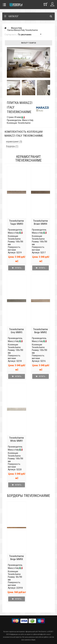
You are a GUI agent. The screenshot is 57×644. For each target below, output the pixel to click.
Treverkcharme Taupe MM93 (16, 222)
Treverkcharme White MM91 (16, 439)
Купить (17, 268)
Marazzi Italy (16, 28)
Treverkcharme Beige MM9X (16, 558)
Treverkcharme (14, 239)
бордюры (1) (12, 146)
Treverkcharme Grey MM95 (16, 331)
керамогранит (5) (14, 141)
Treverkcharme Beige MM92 (41, 331)
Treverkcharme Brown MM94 (41, 222)
